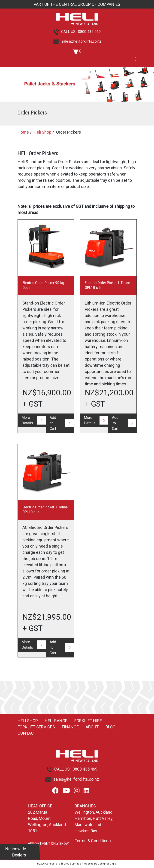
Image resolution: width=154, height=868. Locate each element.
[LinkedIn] (86, 791)
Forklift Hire (88, 721)
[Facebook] (55, 791)
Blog (110, 727)
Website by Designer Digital (100, 864)
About (92, 727)
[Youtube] (66, 791)
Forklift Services (36, 727)
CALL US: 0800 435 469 (77, 32)
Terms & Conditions (93, 841)
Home (23, 132)
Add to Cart (53, 423)
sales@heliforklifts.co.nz (77, 41)
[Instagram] (77, 791)
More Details (27, 420)
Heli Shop (42, 132)
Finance (70, 727)
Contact (27, 733)
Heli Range (56, 721)
